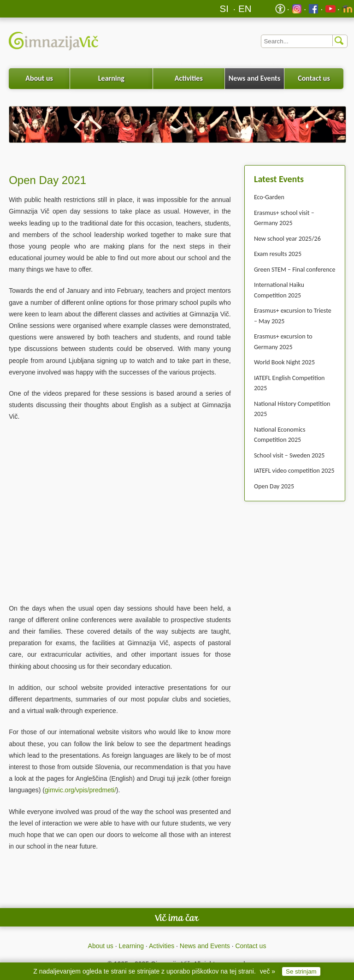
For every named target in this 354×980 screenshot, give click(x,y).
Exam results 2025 (278, 254)
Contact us (314, 78)
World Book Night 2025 (284, 362)
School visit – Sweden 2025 (289, 455)
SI (224, 9)
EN (245, 9)
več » (268, 971)
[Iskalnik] (304, 41)
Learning (111, 78)
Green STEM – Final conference (295, 270)
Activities (189, 78)
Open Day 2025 (274, 486)
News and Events (254, 78)
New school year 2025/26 (287, 239)
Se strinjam (301, 971)
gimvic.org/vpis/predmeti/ (80, 790)
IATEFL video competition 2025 (294, 471)
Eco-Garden (269, 197)
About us (39, 78)
